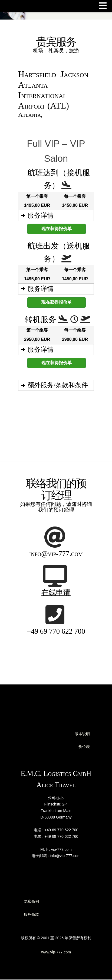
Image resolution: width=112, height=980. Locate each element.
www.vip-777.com (56, 952)
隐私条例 (31, 901)
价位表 (84, 747)
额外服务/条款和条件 (58, 385)
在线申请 (56, 592)
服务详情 (41, 215)
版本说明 (82, 734)
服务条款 (31, 914)
